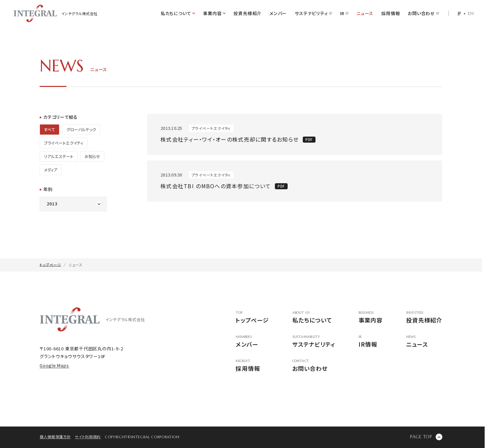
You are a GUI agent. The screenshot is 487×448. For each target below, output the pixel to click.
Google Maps (54, 365)
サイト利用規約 (88, 437)
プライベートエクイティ (64, 143)
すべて (50, 129)
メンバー (278, 13)
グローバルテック (81, 129)
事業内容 (371, 318)
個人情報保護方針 (55, 437)
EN (471, 13)
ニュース (365, 13)
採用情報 (391, 13)
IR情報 (371, 342)
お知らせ (92, 156)
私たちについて (314, 318)
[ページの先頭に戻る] (426, 437)
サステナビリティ (313, 13)
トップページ (252, 318)
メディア (51, 170)
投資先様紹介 (248, 13)
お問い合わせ (423, 13)
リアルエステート (59, 156)
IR (344, 13)
